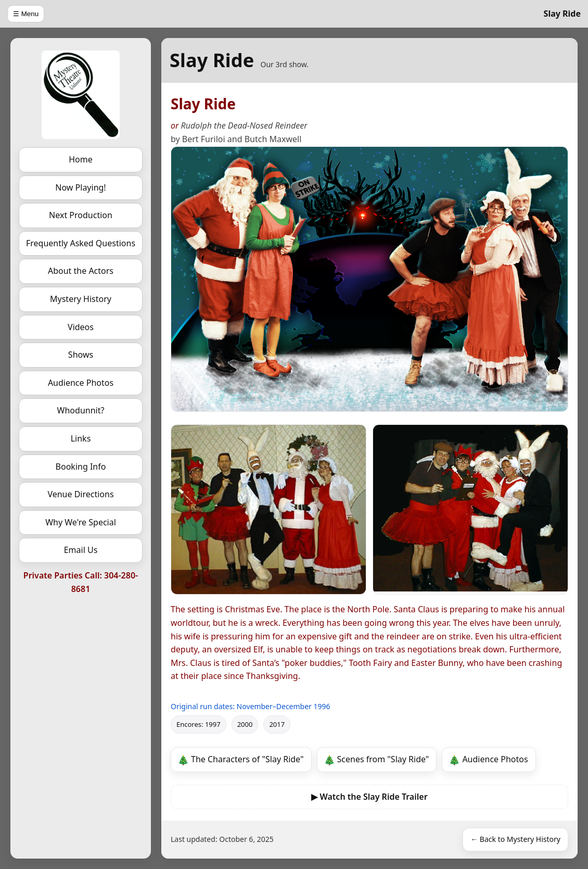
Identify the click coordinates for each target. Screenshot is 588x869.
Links (81, 438)
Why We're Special (81, 522)
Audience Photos (81, 383)
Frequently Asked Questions (81, 243)
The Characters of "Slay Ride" (247, 759)
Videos (81, 327)
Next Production (81, 215)
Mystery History (81, 299)
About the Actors (81, 271)
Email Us (81, 550)
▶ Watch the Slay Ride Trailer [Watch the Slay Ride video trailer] (369, 797)
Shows (81, 355)
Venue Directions (80, 494)
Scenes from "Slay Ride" (383, 759)
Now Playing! (80, 187)
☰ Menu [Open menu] (26, 14)
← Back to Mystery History (515, 839)
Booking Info (81, 467)
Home (81, 159)
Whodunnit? (81, 410)
